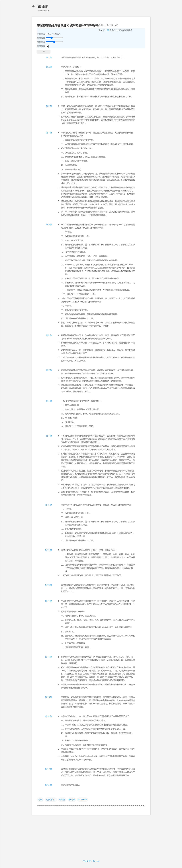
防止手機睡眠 (54, 34)
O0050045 (83, 800)
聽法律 (43, 6)
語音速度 (41, 38)
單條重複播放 (126, 30)
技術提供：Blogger (91, 861)
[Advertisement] (91, 836)
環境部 (62, 800)
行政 (40, 800)
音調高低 (41, 42)
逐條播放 (113, 30)
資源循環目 (51, 800)
